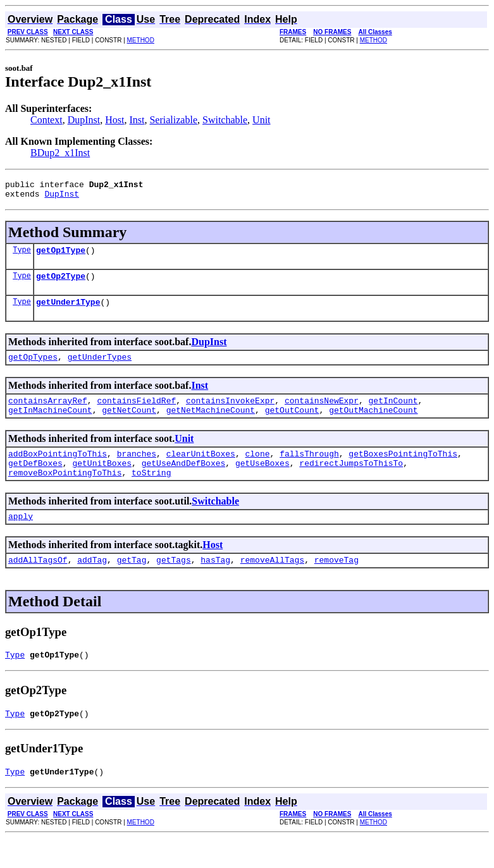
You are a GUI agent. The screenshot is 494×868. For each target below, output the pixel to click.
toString (151, 493)
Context (46, 120)
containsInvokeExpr (230, 413)
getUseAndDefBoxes (184, 482)
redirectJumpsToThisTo (351, 482)
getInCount (393, 413)
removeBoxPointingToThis (65, 493)
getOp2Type (61, 283)
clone (257, 470)
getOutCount (292, 425)
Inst (137, 120)
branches (137, 470)
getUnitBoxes (102, 482)
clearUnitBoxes (201, 470)
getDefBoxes (35, 482)
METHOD (141, 40)
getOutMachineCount (373, 425)
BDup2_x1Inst (60, 153)
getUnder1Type (68, 311)
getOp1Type (61, 255)
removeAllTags (272, 584)
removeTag (337, 584)
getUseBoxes (262, 482)
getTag (132, 584)
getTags (174, 584)
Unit (261, 120)
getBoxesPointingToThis (403, 470)
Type (22, 255)
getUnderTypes (100, 368)
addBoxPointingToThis (58, 470)
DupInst (84, 120)
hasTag (215, 584)
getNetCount (129, 425)
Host (114, 120)
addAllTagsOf (38, 584)
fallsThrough (309, 470)
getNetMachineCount (211, 425)
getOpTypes (33, 368)
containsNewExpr (322, 413)
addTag (92, 584)
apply (21, 539)
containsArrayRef (48, 413)
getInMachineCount (50, 425)
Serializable (173, 120)
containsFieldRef (136, 413)
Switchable (225, 120)
